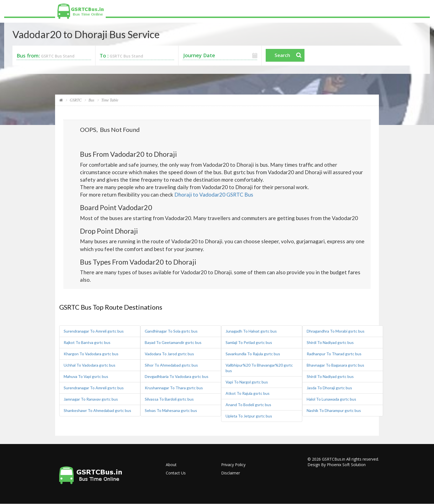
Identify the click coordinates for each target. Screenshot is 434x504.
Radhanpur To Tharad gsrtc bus (334, 354)
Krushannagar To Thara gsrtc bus (174, 388)
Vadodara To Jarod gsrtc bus (169, 354)
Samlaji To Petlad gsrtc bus (249, 342)
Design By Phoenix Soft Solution (337, 465)
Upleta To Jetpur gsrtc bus (249, 416)
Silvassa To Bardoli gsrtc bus (169, 399)
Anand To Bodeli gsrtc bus (248, 405)
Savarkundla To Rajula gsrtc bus (253, 354)
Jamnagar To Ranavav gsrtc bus (91, 399)
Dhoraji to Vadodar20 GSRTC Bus (214, 194)
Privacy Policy (233, 465)
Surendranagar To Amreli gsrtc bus (94, 331)
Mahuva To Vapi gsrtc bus (86, 376)
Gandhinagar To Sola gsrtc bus (171, 331)
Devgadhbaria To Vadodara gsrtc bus (177, 376)
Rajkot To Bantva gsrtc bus (87, 342)
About (171, 465)
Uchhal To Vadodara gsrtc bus (90, 365)
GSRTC (76, 100)
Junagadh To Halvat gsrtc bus (251, 331)
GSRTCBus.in (334, 459)
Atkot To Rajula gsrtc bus (248, 393)
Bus (91, 100)
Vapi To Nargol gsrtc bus (247, 382)
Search (282, 55)
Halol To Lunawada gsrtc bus (331, 399)
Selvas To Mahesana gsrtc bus (171, 410)
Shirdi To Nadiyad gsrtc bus (330, 342)
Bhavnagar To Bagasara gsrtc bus (335, 365)
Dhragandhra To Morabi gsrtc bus (336, 331)
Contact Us (176, 473)
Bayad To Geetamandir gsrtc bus (173, 342)
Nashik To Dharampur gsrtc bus (334, 410)
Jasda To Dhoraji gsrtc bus (329, 388)
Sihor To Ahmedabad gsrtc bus (171, 365)
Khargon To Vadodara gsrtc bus (91, 354)
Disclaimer (231, 473)
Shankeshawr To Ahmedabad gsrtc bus (97, 410)
